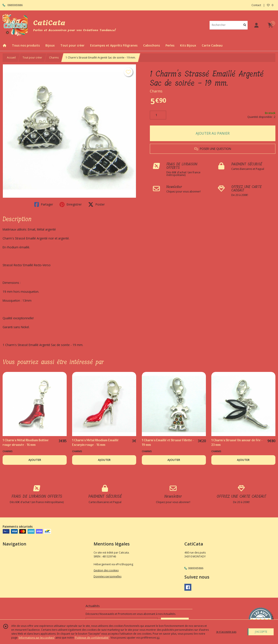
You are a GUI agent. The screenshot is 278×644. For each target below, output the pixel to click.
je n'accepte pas (226, 632)
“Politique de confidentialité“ (92, 638)
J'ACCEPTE (261, 632)
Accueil (11, 58)
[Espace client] (256, 25)
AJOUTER (35, 460)
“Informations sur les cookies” (36, 638)
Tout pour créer (32, 58)
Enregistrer (71, 204)
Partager (44, 204)
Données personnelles (108, 576)
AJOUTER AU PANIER (213, 133)
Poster (96, 204)
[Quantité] (158, 115)
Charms (54, 58)
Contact (256, 5)
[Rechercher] (245, 25)
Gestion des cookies (106, 570)
